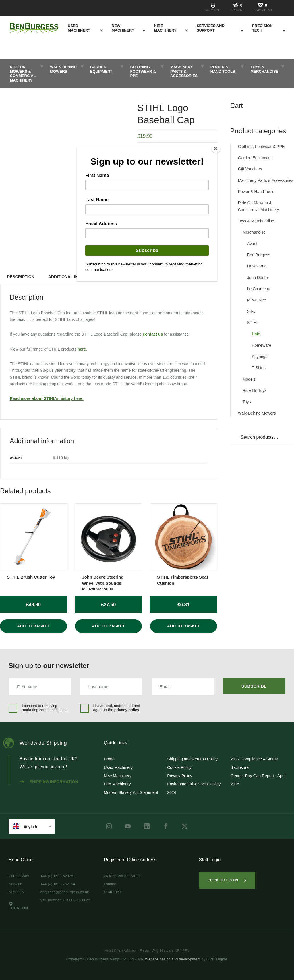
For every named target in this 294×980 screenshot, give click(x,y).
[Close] (216, 149)
